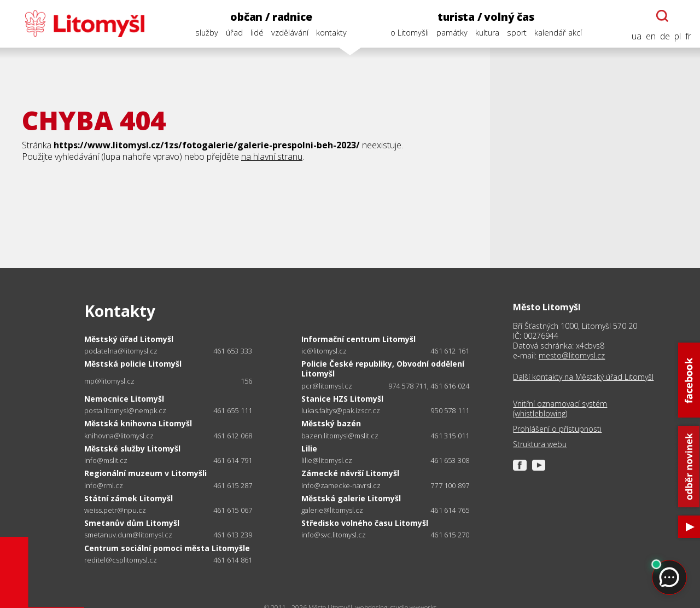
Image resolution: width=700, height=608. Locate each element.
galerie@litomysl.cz (332, 510)
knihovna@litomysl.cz (119, 436)
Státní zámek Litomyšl (129, 498)
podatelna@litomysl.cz (121, 351)
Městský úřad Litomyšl (129, 339)
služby (207, 33)
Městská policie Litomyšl (133, 364)
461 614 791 (233, 460)
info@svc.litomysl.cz (334, 535)
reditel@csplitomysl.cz (121, 560)
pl (678, 36)
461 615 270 (450, 535)
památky (452, 33)
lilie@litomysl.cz (327, 461)
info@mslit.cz (106, 461)
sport (517, 33)
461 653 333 (233, 351)
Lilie (309, 448)
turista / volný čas (486, 17)
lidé (257, 33)
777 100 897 (450, 485)
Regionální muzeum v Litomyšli (145, 473)
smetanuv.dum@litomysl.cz (128, 535)
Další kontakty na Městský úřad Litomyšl (583, 377)
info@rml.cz (104, 486)
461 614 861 (233, 560)
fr (688, 36)
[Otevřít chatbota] (662, 16)
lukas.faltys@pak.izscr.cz (341, 411)
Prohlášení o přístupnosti (557, 429)
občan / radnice (271, 17)
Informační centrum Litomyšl (358, 339)
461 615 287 (233, 485)
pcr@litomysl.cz (327, 386)
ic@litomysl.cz (324, 351)
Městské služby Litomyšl (132, 448)
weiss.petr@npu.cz (115, 510)
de (665, 36)
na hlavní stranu (272, 157)
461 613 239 (233, 535)
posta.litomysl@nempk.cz (125, 411)
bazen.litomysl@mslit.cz (340, 436)
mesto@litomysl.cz (572, 355)
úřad (234, 33)
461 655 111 (233, 410)
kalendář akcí (558, 33)
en (651, 36)
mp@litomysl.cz (109, 381)
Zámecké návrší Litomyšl (350, 473)
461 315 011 (450, 436)
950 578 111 (450, 410)
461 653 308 (450, 460)
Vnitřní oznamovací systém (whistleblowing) (560, 409)
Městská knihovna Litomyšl (138, 423)
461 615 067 (233, 510)
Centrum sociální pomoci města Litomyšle (167, 548)
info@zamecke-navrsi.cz (341, 486)
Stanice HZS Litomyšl (342, 399)
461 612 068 (233, 436)
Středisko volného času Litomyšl (365, 523)
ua (637, 36)
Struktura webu (540, 444)
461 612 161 (450, 351)
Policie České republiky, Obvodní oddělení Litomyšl (383, 369)
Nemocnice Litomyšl (124, 399)
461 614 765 (450, 510)
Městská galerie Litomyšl (351, 498)
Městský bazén (331, 423)
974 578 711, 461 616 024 (429, 386)
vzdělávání (290, 33)
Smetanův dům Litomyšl (132, 523)
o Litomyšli (410, 33)
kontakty (331, 33)
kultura (487, 33)
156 (247, 381)
